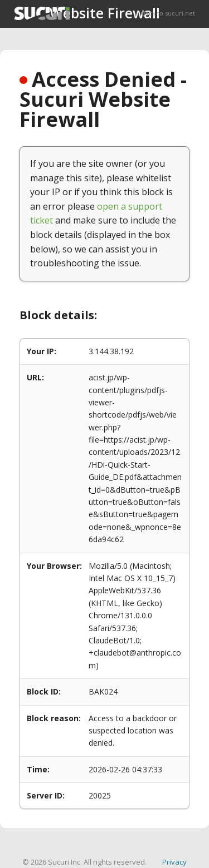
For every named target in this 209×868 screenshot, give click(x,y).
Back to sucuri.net (168, 13)
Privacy (174, 862)
